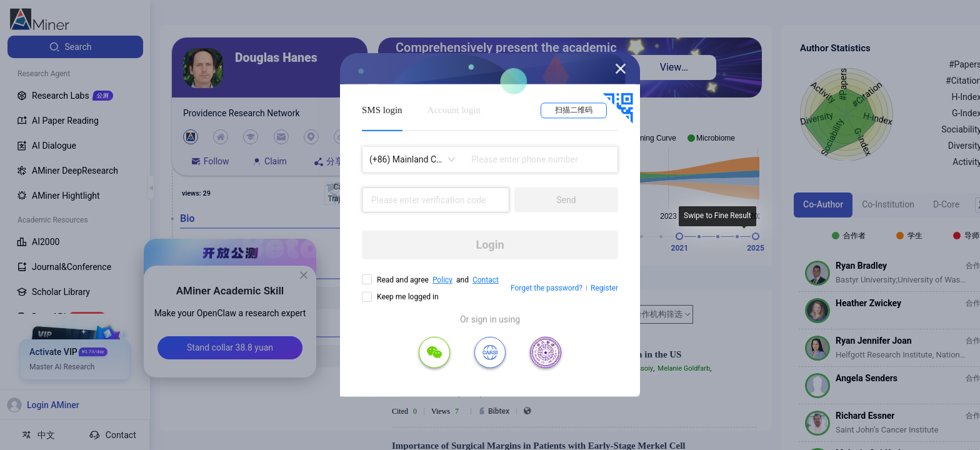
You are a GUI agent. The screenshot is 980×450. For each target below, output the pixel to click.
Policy (442, 280)
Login (490, 245)
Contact (486, 280)
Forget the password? (547, 288)
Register (604, 288)
